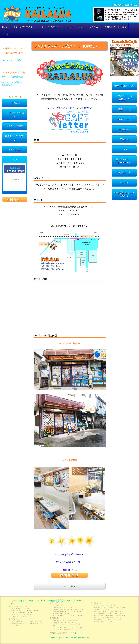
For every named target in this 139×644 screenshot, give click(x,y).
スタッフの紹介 (15, 91)
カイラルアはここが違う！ (15, 115)
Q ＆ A (119, 618)
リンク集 (124, 183)
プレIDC (80, 628)
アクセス (7, 34)
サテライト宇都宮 (15, 126)
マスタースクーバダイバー (61, 614)
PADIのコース (124, 119)
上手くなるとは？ (58, 605)
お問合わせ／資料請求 (115, 27)
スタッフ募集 (15, 149)
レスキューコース (77, 612)
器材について (124, 109)
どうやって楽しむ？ (18, 621)
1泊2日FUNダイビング (18, 623)
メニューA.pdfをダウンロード (69, 554)
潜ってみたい (16, 608)
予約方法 (124, 139)
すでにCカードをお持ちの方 (124, 98)
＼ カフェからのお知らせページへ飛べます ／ (70, 108)
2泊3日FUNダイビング (36, 623)
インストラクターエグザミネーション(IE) (65, 630)
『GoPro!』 (56, 620)
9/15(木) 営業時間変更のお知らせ (13, 84)
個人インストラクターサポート (124, 161)
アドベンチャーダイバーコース (62, 607)
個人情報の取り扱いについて (124, 194)
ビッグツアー (16, 625)
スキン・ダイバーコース (19, 617)
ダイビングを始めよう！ (25, 27)
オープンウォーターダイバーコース (22, 613)
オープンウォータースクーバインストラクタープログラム (68, 625)
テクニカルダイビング (59, 616)
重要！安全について (124, 86)
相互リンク (118, 620)
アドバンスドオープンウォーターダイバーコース (68, 609)
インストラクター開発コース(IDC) (63, 628)
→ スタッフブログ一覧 (14, 72)
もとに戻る (69, 586)
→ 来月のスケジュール (14, 53)
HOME (6, 27)
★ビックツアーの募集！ (13, 60)
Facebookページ (70, 570)
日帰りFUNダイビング (34, 621)
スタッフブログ (15, 66)
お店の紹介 (15, 103)
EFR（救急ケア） (108, 618)
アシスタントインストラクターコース (64, 622)
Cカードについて (28, 608)
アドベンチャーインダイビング (21, 615)
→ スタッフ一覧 (14, 97)
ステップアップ (75, 27)
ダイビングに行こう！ (52, 27)
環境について (124, 173)
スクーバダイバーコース (32, 611)
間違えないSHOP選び (15, 138)
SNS (15, 159)
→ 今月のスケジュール (14, 48)
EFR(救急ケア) (124, 129)
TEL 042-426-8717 (125, 5)
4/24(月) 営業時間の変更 (13, 78)
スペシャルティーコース (60, 612)
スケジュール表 (15, 42)
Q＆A (124, 149)
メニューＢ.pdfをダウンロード (70, 562)
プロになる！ (94, 27)
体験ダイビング (16, 611)
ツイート (15, 179)
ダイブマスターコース (77, 616)
